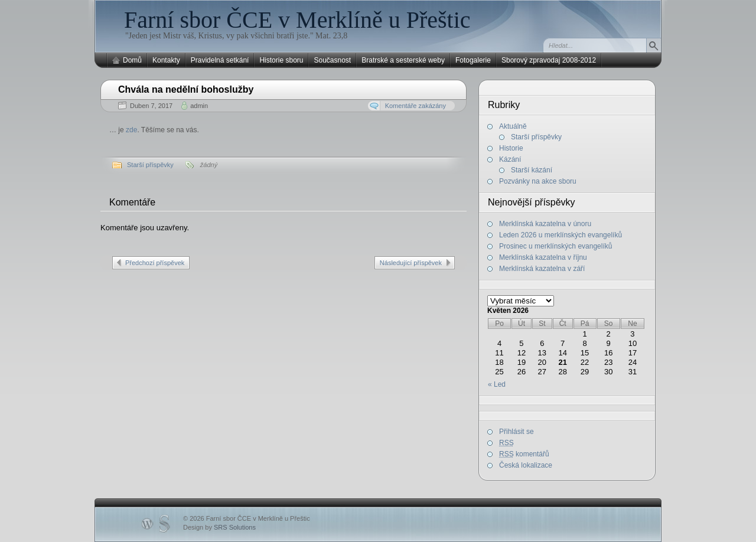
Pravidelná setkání (220, 60)
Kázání (510, 159)
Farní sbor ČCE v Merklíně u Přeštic (297, 20)
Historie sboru (281, 60)
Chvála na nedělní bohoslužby (186, 89)
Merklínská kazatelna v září (542, 269)
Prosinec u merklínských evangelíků (555, 246)
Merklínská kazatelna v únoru (545, 224)
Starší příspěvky (150, 165)
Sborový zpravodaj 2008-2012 (549, 60)
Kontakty (166, 60)
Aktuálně (513, 126)
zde (131, 130)
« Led (497, 384)
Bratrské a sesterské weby (403, 60)
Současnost (332, 60)
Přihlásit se (517, 432)
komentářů (524, 454)
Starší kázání (532, 170)
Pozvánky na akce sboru (538, 181)
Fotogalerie (473, 60)
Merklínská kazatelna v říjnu (543, 257)
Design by (219, 527)
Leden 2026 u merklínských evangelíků (561, 235)
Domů (132, 60)
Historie (511, 148)
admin (199, 106)
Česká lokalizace (526, 465)
